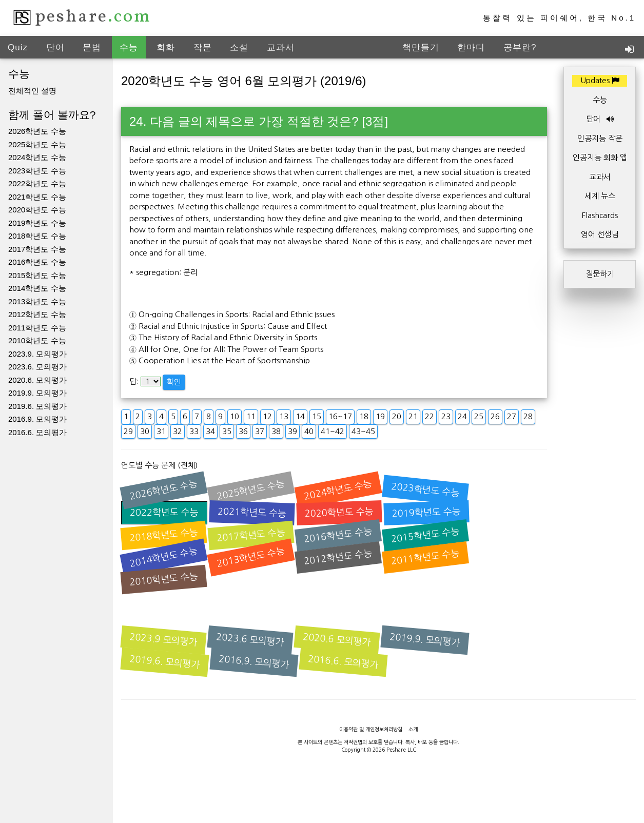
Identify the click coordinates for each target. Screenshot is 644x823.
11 (251, 416)
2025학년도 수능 (37, 144)
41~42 (333, 431)
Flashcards (600, 215)
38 (276, 431)
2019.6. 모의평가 (37, 406)
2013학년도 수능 (37, 301)
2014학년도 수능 (37, 288)
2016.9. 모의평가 (37, 419)
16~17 (340, 416)
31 (161, 431)
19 (380, 416)
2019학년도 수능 (37, 223)
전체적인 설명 (32, 91)
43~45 (363, 431)
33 (194, 431)
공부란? (520, 47)
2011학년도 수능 (37, 328)
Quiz (18, 47)
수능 (129, 47)
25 (479, 416)
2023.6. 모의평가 (37, 367)
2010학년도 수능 (37, 340)
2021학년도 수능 (37, 197)
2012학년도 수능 (37, 314)
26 (495, 416)
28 (528, 416)
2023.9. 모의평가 (37, 354)
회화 (166, 47)
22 (430, 416)
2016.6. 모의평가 (37, 432)
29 (128, 431)
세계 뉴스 (600, 196)
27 (512, 416)
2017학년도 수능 (37, 249)
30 (145, 431)
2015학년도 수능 (37, 275)
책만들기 (421, 47)
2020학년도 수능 (37, 210)
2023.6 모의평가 (250, 640)
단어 (55, 47)
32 (178, 431)
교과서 (281, 47)
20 (397, 416)
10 (235, 416)
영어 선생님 (600, 234)
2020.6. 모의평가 (37, 380)
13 (284, 416)
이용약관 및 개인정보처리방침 (371, 729)
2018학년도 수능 (37, 236)
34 (210, 431)
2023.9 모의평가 (164, 640)
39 (292, 431)
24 (462, 416)
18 (364, 416)
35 (227, 431)
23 (446, 416)
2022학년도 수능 (37, 183)
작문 (203, 47)
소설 (239, 47)
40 (309, 431)
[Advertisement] (322, 800)
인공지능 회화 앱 (600, 157)
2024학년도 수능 (37, 157)
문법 (92, 47)
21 (413, 416)
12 (267, 416)
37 (260, 431)
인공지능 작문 (600, 138)
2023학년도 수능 (37, 171)
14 (300, 416)
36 (243, 431)
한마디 (471, 47)
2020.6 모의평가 (337, 640)
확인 (174, 382)
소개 (413, 729)
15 (317, 416)
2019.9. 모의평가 (37, 393)
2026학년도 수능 (37, 131)
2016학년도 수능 (37, 262)
